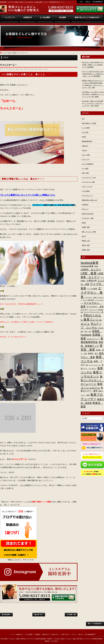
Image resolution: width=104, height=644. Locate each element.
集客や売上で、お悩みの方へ (87, 19)
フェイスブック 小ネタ (89, 178)
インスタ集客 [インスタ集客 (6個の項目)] (92, 289)
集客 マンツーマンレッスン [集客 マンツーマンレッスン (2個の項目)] (93, 365)
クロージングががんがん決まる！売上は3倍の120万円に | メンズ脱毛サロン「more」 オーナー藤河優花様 (93, 74)
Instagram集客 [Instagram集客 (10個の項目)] (87, 266)
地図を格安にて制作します (90, 200)
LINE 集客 (85, 173)
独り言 (15, 53)
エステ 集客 (15, 69)
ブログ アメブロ (87, 187)
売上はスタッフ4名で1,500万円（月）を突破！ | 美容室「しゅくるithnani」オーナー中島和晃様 (93, 65)
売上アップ (85, 209)
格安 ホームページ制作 (89, 232)
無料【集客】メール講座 (89, 123)
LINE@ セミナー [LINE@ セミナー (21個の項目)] (91, 269)
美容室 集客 (86, 245)
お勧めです (85, 146)
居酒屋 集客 (86, 227)
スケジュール (86, 159)
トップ (9, 19)
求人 (83, 119)
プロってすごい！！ (88, 196)
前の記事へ (6, 615)
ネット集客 (85, 169)
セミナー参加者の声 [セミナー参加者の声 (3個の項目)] (89, 300)
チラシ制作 (85, 132)
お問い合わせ (65, 634)
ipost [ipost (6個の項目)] (96, 266)
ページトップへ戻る (95, 624)
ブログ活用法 (86, 191)
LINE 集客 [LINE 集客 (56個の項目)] (89, 273)
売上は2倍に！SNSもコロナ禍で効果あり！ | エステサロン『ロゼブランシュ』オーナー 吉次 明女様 (93, 103)
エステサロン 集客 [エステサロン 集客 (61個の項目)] (92, 293)
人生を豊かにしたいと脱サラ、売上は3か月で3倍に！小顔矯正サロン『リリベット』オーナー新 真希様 (93, 94)
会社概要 (62, 19)
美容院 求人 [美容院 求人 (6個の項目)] (93, 354)
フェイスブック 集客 (88, 182)
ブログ (81, 2)
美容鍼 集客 (86, 250)
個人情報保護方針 (98, 2)
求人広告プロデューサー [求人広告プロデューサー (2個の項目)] (93, 339)
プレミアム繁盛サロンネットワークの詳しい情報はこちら (28, 195)
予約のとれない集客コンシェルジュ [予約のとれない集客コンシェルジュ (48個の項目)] (91, 320)
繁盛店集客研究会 (87, 141)
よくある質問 (45, 19)
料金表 (84, 223)
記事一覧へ (39, 615)
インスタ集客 (86, 128)
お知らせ (88, 2)
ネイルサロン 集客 (88, 218)
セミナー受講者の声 (88, 164)
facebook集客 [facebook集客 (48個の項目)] (90, 263)
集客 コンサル (43, 69)
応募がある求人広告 (88, 214)
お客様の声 (28, 19)
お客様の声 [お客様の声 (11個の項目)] (92, 281)
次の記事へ (71, 615)
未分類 (84, 137)
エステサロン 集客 (32, 69)
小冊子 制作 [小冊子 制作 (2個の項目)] (88, 332)
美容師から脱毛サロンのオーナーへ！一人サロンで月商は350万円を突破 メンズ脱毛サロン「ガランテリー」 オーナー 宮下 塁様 (93, 84)
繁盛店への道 (86, 241)
